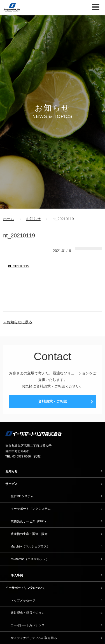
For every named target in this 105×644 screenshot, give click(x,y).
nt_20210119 (19, 266)
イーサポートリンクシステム (31, 509)
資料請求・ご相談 (53, 401)
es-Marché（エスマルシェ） (30, 559)
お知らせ (33, 219)
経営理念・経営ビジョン (28, 613)
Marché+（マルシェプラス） (30, 546)
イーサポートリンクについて (25, 588)
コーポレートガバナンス (28, 625)
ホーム (9, 219)
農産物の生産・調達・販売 (29, 534)
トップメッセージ (23, 600)
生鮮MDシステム (22, 496)
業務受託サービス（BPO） (29, 521)
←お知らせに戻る (18, 322)
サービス (11, 484)
